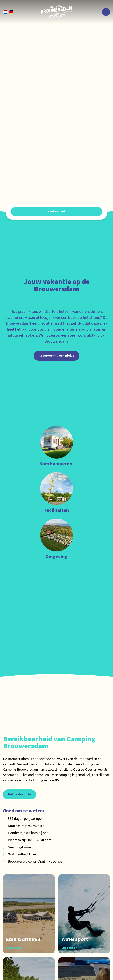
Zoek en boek (56, 212)
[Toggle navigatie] (106, 12)
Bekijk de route (19, 794)
